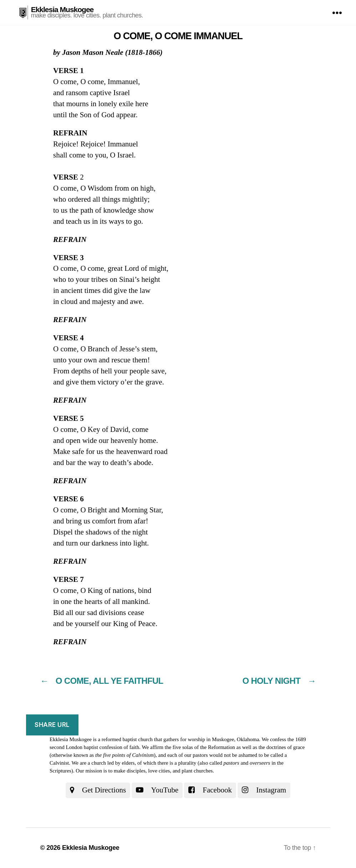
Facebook (210, 790)
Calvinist (59, 763)
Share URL (52, 725)
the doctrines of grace (282, 747)
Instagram (264, 790)
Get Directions (98, 790)
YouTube (157, 790)
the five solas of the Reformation (200, 747)
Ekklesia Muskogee (62, 9)
